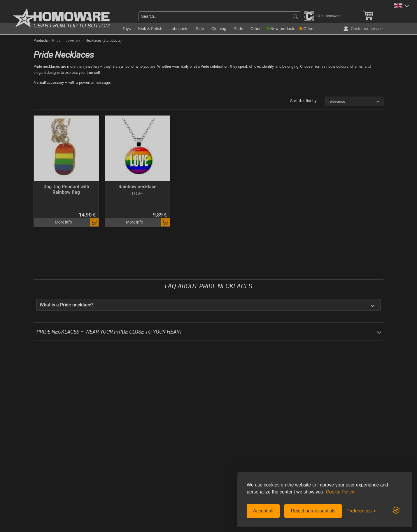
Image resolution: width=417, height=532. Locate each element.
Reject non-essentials (313, 511)
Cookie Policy (340, 492)
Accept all (263, 511)
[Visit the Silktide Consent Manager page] (396, 510)
